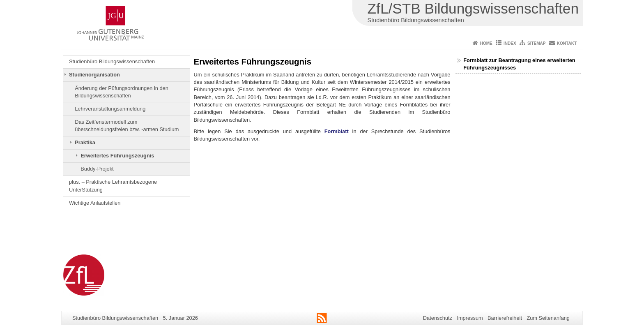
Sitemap (536, 43)
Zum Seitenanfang (548, 318)
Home (486, 43)
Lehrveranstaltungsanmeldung (110, 109)
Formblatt (337, 131)
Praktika (85, 142)
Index (510, 43)
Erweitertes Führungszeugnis (117, 156)
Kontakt (567, 43)
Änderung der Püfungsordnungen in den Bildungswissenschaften (122, 92)
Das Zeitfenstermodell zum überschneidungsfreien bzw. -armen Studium (127, 126)
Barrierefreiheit (505, 318)
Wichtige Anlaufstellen (95, 203)
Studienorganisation (94, 75)
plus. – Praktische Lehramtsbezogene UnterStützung (113, 186)
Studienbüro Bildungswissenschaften (112, 61)
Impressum (470, 318)
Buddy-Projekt (97, 169)
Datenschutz (438, 318)
